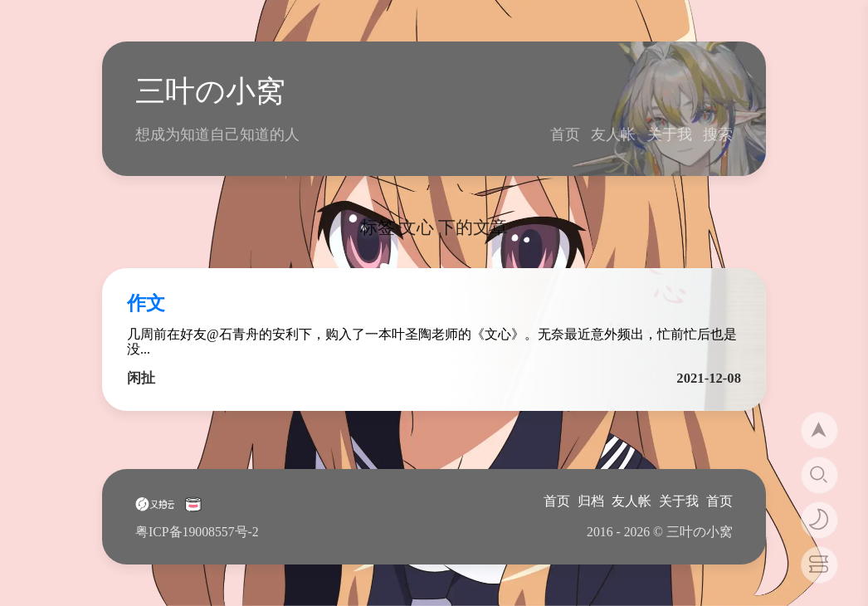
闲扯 (141, 378)
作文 (146, 303)
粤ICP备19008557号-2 (197, 532)
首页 (565, 134)
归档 (591, 501)
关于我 (670, 134)
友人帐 (613, 134)
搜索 (718, 134)
